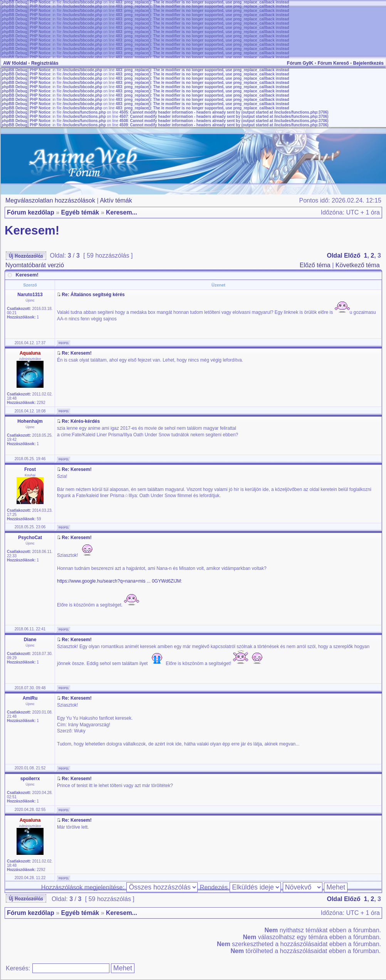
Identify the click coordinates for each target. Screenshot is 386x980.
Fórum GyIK (300, 63)
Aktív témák (116, 200)
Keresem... (122, 212)
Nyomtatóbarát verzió (35, 265)
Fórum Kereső (333, 63)
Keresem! (32, 230)
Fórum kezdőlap (31, 212)
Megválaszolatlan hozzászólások (50, 200)
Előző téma (315, 265)
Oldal (334, 255)
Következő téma (358, 265)
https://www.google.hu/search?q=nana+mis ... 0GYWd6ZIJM (119, 581)
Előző (352, 255)
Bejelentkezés (368, 63)
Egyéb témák (80, 212)
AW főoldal (15, 63)
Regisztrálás (45, 63)
